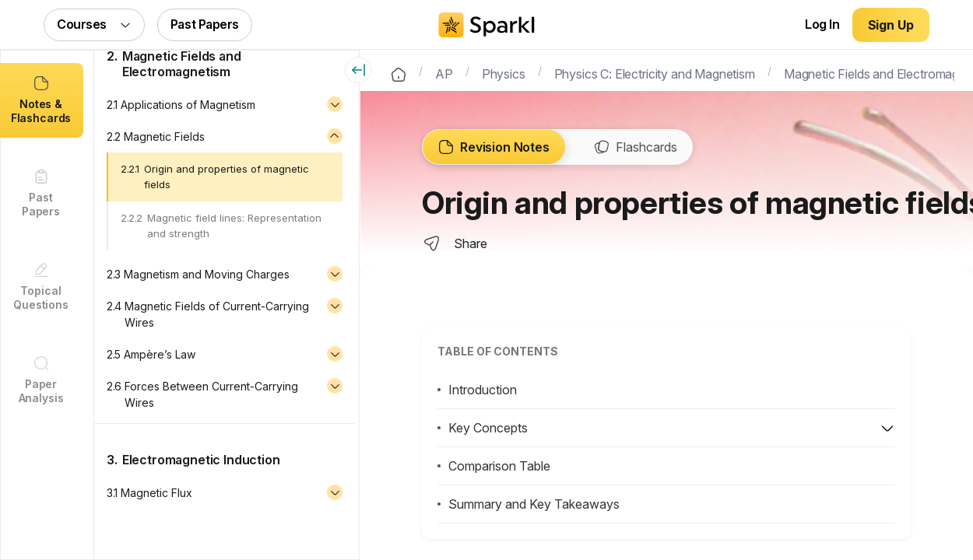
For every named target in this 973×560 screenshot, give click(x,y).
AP (444, 72)
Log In (822, 24)
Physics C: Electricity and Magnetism (655, 72)
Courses (94, 24)
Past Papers (205, 24)
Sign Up (891, 25)
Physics (504, 72)
